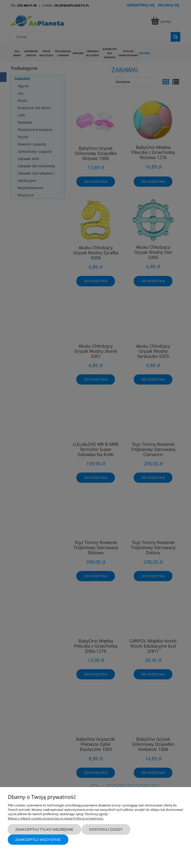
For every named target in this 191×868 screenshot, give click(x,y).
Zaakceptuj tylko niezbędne (44, 829)
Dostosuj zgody (106, 829)
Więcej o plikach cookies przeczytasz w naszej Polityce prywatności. (56, 818)
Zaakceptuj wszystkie (38, 840)
